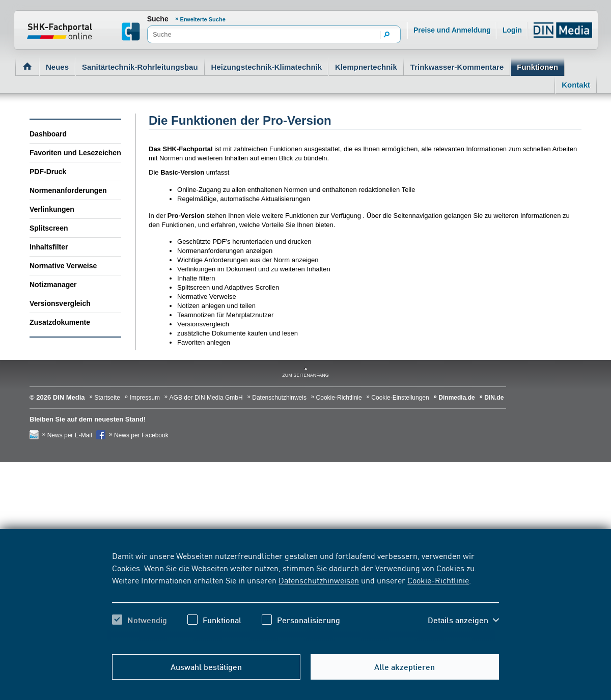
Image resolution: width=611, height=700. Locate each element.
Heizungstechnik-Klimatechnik (267, 67)
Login (512, 30)
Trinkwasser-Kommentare (457, 67)
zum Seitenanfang (305, 375)
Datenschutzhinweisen (319, 580)
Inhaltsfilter (49, 247)
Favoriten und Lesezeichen (75, 153)
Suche (158, 19)
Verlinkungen (52, 209)
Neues (57, 67)
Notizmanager (53, 285)
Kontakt (576, 85)
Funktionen (537, 67)
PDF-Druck (48, 172)
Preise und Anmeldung (452, 30)
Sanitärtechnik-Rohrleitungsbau (140, 67)
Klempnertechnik (366, 67)
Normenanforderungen (68, 190)
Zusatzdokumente (60, 322)
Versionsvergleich (60, 303)
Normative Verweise (63, 266)
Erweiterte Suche (203, 19)
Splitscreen (49, 228)
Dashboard (48, 134)
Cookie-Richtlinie (438, 580)
